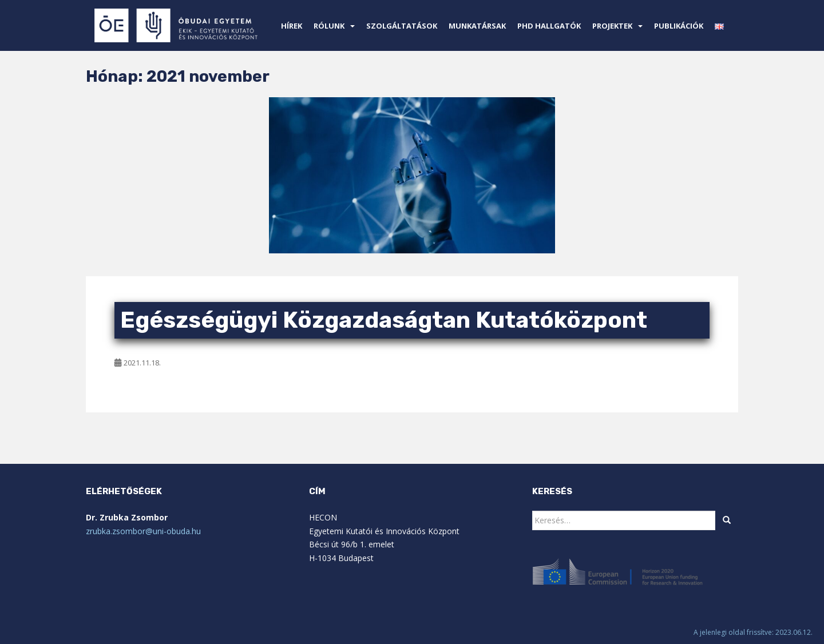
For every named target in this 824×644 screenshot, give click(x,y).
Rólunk (329, 26)
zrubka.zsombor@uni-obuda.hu (143, 531)
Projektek (612, 26)
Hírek (292, 26)
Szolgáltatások (402, 26)
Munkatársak (477, 26)
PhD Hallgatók (549, 26)
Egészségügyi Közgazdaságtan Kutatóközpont (384, 320)
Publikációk (679, 26)
